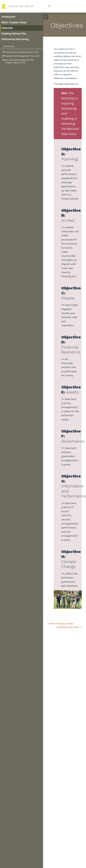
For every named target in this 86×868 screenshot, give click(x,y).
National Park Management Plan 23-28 (21, 56)
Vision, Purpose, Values (14, 22)
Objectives (7, 28)
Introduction (8, 17)
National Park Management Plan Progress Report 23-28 (18, 61)
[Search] (50, 6)
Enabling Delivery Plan (14, 34)
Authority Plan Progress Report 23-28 (20, 52)
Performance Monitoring (15, 39)
